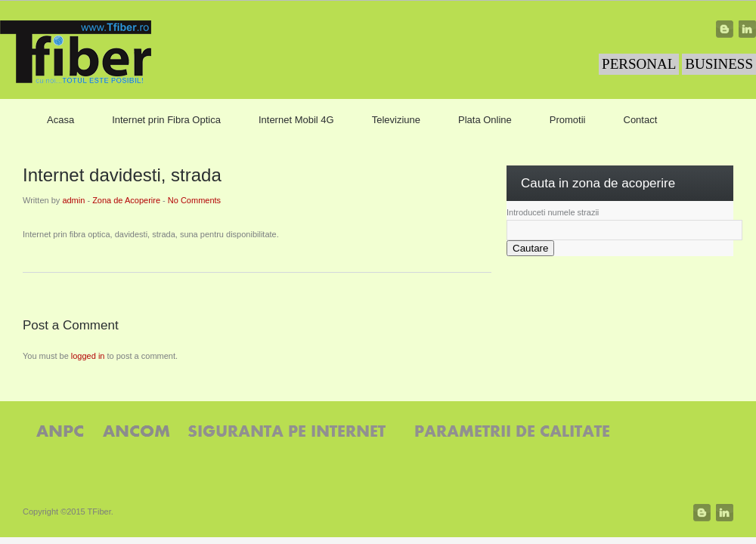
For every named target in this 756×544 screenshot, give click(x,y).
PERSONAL (639, 64)
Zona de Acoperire (126, 200)
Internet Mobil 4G (296, 120)
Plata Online (485, 120)
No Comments (194, 200)
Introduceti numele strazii (553, 212)
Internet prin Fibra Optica (166, 120)
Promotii (568, 120)
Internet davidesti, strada (122, 175)
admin (73, 200)
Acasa (60, 120)
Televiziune (396, 120)
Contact (641, 120)
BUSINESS (719, 64)
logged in (88, 356)
